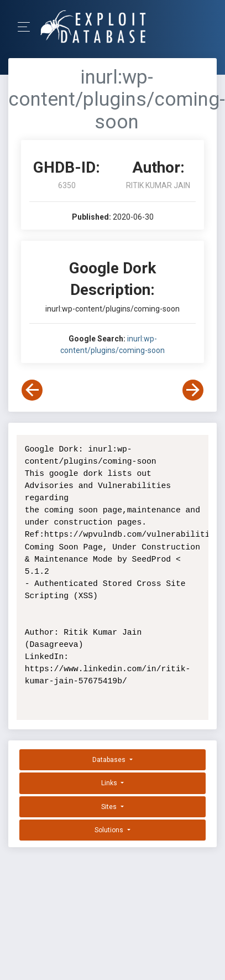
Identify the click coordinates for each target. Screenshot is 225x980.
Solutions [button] (110, 830)
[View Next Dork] (193, 390)
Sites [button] (110, 807)
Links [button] (110, 783)
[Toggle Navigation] (27, 27)
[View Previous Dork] (32, 390)
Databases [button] (110, 760)
